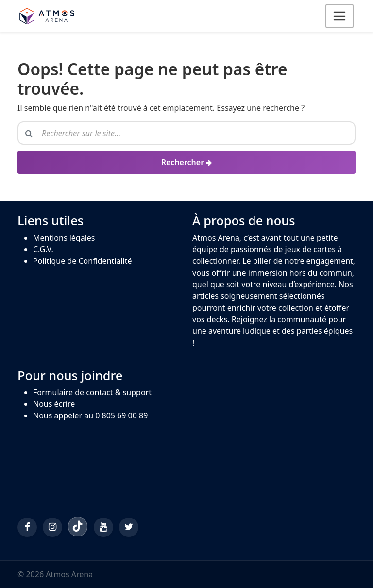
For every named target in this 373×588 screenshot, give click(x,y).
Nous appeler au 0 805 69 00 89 (90, 415)
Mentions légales (64, 238)
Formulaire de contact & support (92, 392)
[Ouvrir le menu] (339, 16)
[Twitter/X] (129, 527)
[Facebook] (27, 527)
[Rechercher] (186, 162)
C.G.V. (43, 249)
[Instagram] (52, 527)
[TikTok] (78, 526)
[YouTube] (103, 527)
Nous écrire (54, 404)
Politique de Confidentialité (82, 261)
